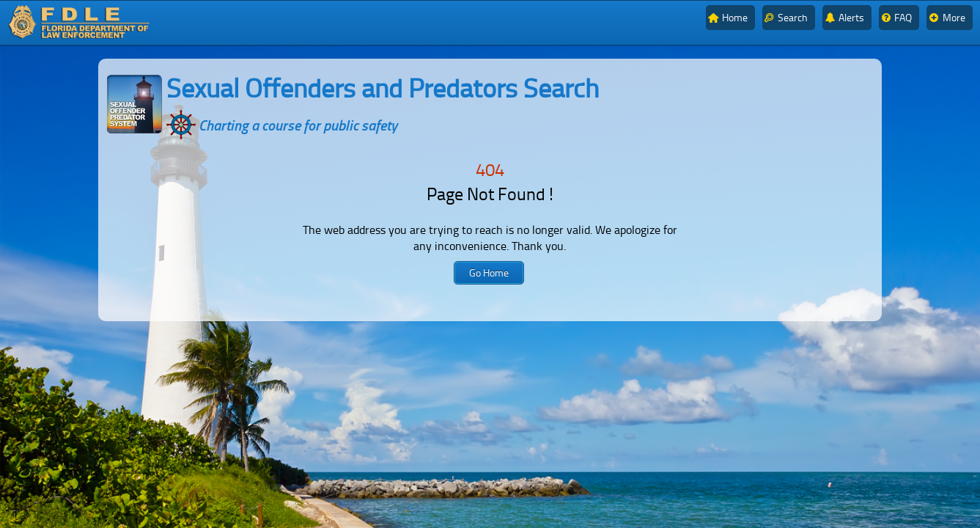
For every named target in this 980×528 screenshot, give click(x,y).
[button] (489, 273)
